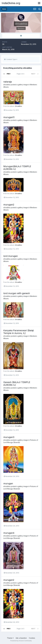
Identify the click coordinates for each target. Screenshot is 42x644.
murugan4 (9, 533)
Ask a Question (21, 638)
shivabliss (7, 85)
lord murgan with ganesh (17, 293)
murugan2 (9, 205)
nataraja (8, 82)
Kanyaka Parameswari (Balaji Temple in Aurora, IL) (18, 332)
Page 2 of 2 (21, 74)
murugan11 (9, 117)
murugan (8, 484)
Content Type (11, 59)
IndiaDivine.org (11, 3)
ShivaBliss (18, 106)
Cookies (32, 638)
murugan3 (9, 437)
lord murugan (11, 256)
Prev (9, 74)
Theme (10, 638)
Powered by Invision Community (21, 641)
